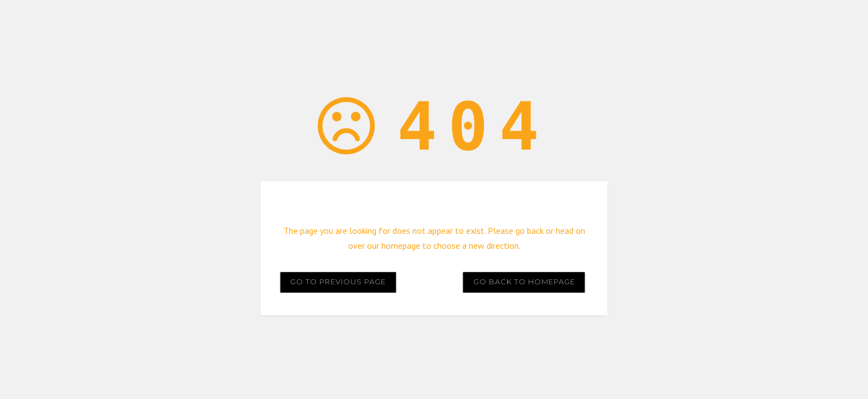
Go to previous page (338, 282)
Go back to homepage (524, 282)
